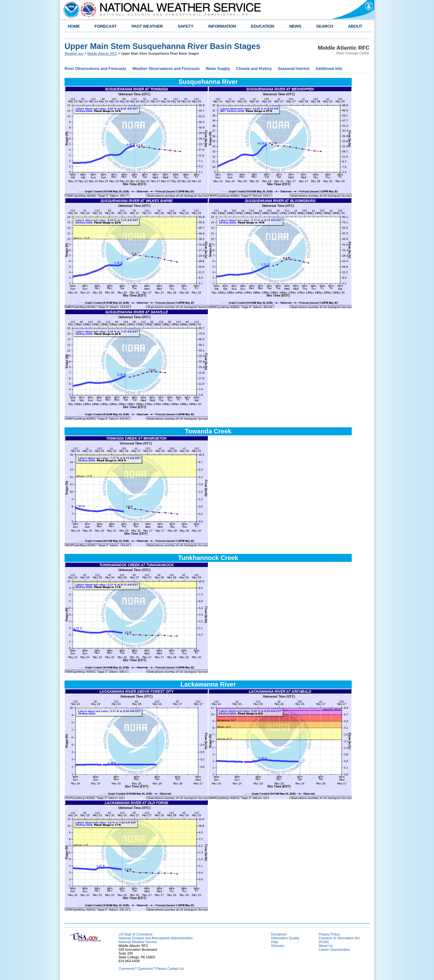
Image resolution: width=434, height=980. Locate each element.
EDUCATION (263, 26)
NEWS (295, 26)
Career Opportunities (334, 949)
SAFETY (185, 26)
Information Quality (285, 938)
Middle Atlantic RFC (102, 53)
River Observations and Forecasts (95, 69)
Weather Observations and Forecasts (166, 69)
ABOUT (355, 26)
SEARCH (325, 26)
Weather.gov (74, 53)
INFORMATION (222, 26)
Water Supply (218, 69)
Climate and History (254, 69)
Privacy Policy (329, 934)
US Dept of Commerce (136, 934)
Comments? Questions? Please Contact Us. (152, 969)
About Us (326, 946)
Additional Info (329, 69)
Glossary (278, 946)
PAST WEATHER (147, 26)
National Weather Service (138, 942)
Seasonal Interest (294, 69)
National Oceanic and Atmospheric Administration (156, 938)
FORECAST (106, 26)
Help (275, 942)
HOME (74, 26)
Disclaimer (279, 934)
